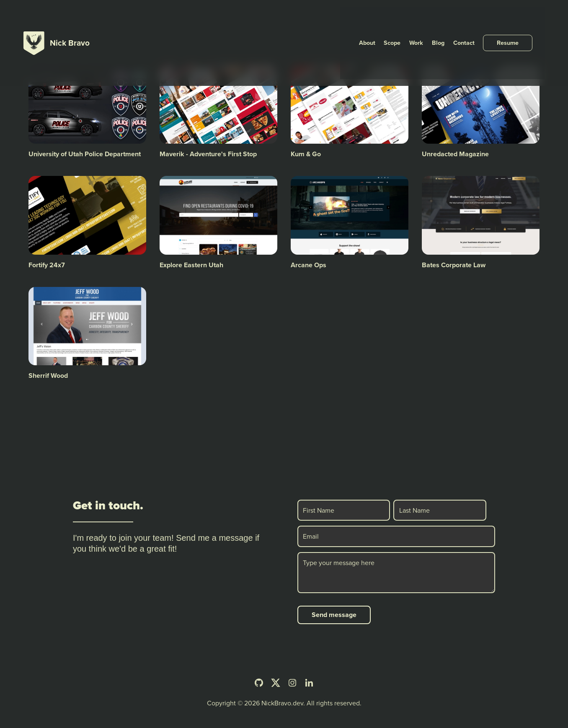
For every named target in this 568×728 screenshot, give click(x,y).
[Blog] (454, 18)
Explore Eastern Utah (191, 265)
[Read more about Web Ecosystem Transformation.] (265, 77)
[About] (389, 18)
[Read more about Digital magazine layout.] (527, 77)
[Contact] (478, 18)
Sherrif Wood (48, 376)
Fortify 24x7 (47, 265)
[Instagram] (292, 683)
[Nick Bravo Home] (57, 18)
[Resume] (520, 18)
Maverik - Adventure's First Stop (208, 154)
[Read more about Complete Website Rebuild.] (396, 77)
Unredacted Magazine (455, 154)
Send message (334, 615)
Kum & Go (306, 154)
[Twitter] (276, 683)
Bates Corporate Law (454, 265)
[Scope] (412, 18)
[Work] (434, 18)
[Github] (259, 683)
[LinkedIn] (309, 683)
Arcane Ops (309, 265)
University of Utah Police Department (85, 154)
